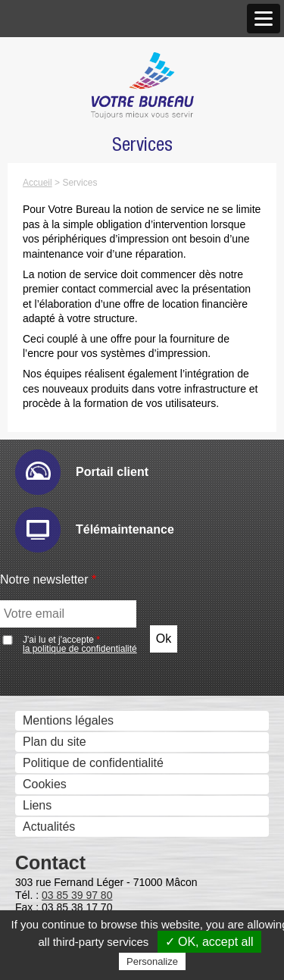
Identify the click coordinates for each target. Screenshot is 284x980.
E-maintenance (73, 646)
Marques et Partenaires (82, 252)
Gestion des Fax (63, 407)
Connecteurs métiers (88, 838)
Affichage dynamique (75, 470)
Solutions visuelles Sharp (100, 512)
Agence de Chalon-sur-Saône (112, 208)
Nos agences (54, 145)
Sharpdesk (61, 881)
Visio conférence (64, 556)
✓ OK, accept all (209, 942)
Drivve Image (67, 795)
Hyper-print (62, 689)
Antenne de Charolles (90, 229)
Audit (45, 625)
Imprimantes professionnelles (98, 449)
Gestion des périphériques (90, 604)
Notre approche (61, 124)
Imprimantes (52, 364)
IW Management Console (100, 710)
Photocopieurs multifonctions (97, 343)
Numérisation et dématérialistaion (109, 754)
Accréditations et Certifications (100, 273)
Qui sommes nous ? (73, 62)
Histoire (39, 81)
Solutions (44, 585)
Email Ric (58, 667)
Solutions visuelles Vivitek (101, 533)
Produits (41, 323)
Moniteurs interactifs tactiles (94, 492)
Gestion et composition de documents (120, 861)
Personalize (152, 961)
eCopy (49, 774)
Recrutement (54, 294)
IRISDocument (71, 817)
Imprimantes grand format (88, 428)
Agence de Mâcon (81, 187)
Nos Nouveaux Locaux (93, 166)
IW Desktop (63, 902)
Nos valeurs (51, 103)
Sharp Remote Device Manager (117, 731)
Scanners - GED (63, 385)
